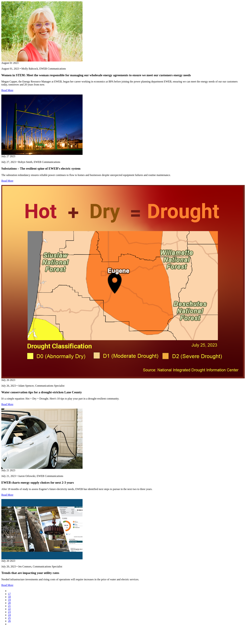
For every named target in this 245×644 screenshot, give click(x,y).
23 (9, 612)
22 (9, 609)
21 (9, 606)
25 (9, 618)
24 (9, 615)
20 (9, 603)
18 (9, 597)
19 (9, 600)
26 (9, 621)
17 (9, 594)
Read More (7, 90)
